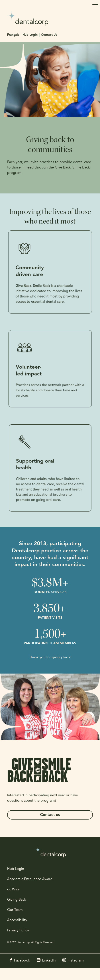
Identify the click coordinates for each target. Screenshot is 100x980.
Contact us (50, 815)
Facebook (22, 961)
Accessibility (17, 920)
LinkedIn (49, 961)
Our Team (15, 910)
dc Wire (13, 890)
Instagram (76, 961)
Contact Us (49, 35)
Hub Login (30, 35)
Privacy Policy (18, 931)
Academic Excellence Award (30, 879)
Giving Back (17, 900)
